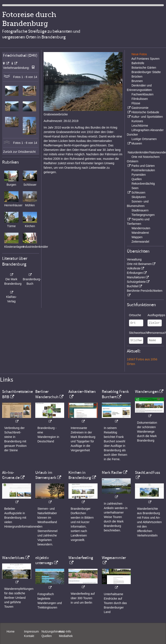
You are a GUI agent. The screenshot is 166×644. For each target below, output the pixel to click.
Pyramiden (139, 175)
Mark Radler (112, 473)
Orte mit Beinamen (139, 264)
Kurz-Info (65, 631)
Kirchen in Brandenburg (80, 475)
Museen (137, 143)
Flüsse (136, 103)
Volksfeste (134, 268)
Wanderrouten (141, 228)
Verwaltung (134, 259)
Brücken (137, 76)
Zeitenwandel (140, 242)
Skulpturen (139, 197)
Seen (135, 188)
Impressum (31, 631)
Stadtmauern (140, 210)
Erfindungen (135, 273)
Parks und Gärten (143, 166)
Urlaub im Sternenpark (46, 475)
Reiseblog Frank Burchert (115, 394)
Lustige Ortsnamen (144, 139)
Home (11, 631)
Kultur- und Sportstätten (147, 117)
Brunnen (137, 81)
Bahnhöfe (138, 63)
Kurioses (137, 121)
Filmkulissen (140, 99)
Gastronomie (140, 108)
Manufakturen (136, 277)
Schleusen (138, 192)
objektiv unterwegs (44, 560)
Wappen (137, 237)
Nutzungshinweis (53, 631)
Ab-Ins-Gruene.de (11, 475)
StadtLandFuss (148, 473)
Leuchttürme (140, 126)
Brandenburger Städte (146, 72)
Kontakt (29, 636)
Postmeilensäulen (143, 170)
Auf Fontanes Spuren (145, 59)
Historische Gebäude (145, 112)
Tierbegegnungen (143, 215)
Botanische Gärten (144, 68)
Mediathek (66, 636)
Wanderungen (147, 392)
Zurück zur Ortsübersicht (19, 152)
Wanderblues (13, 558)
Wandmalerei (140, 233)
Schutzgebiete (136, 282)
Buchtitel (133, 286)
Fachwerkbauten (143, 94)
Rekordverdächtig (143, 184)
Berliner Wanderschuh (47, 394)
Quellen (137, 179)
